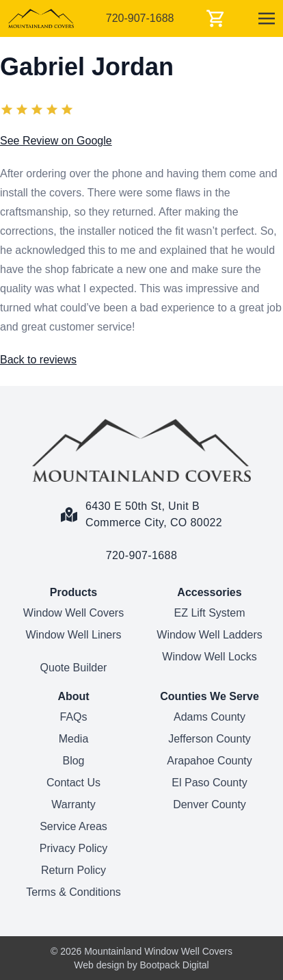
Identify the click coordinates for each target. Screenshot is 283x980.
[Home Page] (141, 450)
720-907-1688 (140, 18)
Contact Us (73, 783)
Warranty (73, 804)
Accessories (209, 592)
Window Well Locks (209, 657)
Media (74, 739)
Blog (73, 761)
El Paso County (209, 783)
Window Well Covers (73, 613)
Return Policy (73, 870)
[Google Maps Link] (141, 506)
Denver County (210, 804)
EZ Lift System (209, 613)
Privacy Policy (74, 848)
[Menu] (267, 18)
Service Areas (73, 826)
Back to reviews (38, 360)
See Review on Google (56, 141)
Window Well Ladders (209, 635)
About (73, 696)
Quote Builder (74, 668)
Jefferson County (210, 739)
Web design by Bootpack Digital (141, 965)
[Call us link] (141, 547)
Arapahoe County (210, 761)
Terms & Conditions (73, 892)
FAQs (73, 717)
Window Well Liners (73, 635)
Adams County (210, 717)
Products (73, 592)
